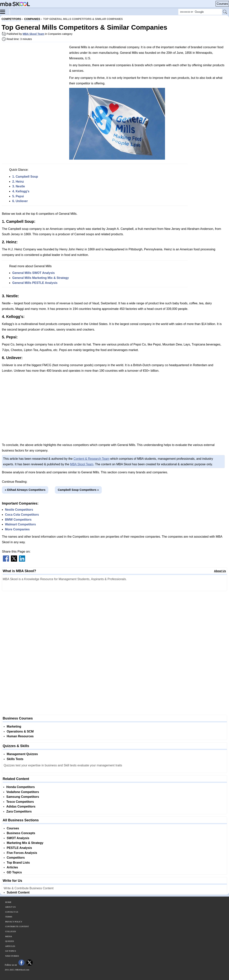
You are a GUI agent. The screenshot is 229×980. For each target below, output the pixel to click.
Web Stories (12, 956)
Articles (12, 867)
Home (8, 902)
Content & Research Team (91, 459)
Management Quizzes (22, 754)
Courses (222, 4)
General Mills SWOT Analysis (34, 273)
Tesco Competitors (20, 802)
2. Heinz (18, 182)
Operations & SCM (20, 731)
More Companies (17, 529)
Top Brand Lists (18, 863)
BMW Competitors (18, 520)
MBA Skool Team (33, 34)
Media (9, 936)
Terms (9, 917)
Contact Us (12, 912)
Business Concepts (21, 833)
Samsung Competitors (23, 797)
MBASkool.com (22, 970)
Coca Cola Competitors (22, 515)
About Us (220, 571)
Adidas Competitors (21, 806)
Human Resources (20, 736)
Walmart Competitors (20, 524)
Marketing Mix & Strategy (25, 843)
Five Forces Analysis (22, 853)
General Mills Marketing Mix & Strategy (41, 278)
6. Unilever (20, 201)
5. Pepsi (18, 196)
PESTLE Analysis (19, 848)
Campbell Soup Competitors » (78, 490)
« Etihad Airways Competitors (25, 490)
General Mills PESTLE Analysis (35, 283)
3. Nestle (19, 186)
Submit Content (18, 892)
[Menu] (5, 11)
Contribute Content (17, 926)
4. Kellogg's (21, 191)
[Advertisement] (34, 72)
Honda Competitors (21, 787)
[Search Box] (200, 12)
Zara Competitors (19, 811)
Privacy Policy (14, 922)
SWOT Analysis (18, 838)
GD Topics (14, 872)
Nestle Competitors (19, 510)
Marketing (14, 726)
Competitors (16, 858)
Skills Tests (15, 759)
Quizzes (10, 941)
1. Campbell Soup (25, 177)
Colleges (11, 931)
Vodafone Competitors (23, 792)
